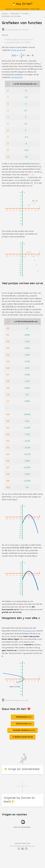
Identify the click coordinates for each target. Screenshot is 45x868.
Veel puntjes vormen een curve (20, 40)
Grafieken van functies (11, 16)
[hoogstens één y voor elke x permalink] (4, 622)
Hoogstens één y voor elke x (19, 42)
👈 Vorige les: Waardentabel (22, 769)
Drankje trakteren (21, 9)
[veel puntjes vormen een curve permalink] (4, 287)
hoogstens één (29, 631)
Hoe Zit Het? (22, 4)
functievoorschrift (18, 50)
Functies (25, 13)
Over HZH (35, 9)
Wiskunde (15, 13)
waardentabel (16, 77)
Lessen (8, 9)
